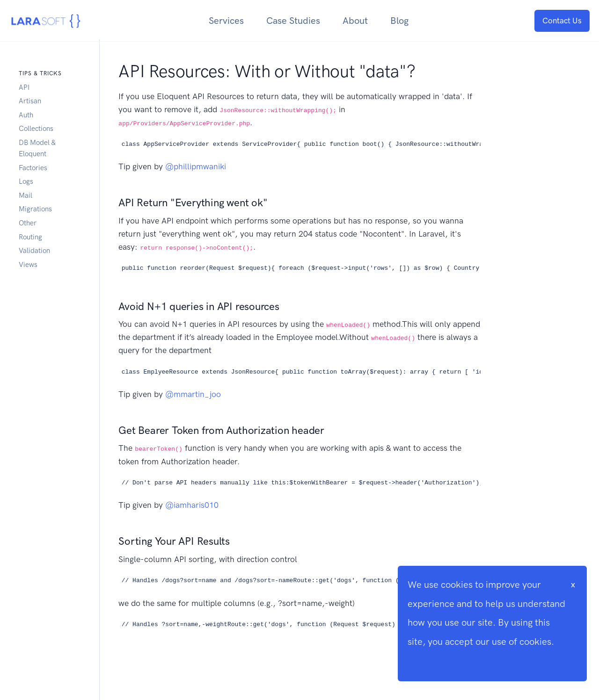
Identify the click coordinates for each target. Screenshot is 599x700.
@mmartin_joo (193, 394)
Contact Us (562, 21)
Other (28, 223)
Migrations (35, 209)
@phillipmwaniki (196, 166)
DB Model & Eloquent (37, 148)
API (24, 87)
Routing (30, 237)
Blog (399, 21)
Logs (26, 181)
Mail (26, 195)
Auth (26, 115)
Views (28, 265)
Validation (34, 251)
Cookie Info (432, 660)
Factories (33, 168)
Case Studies (293, 21)
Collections (36, 129)
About (355, 21)
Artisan (30, 101)
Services (226, 21)
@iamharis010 (192, 505)
